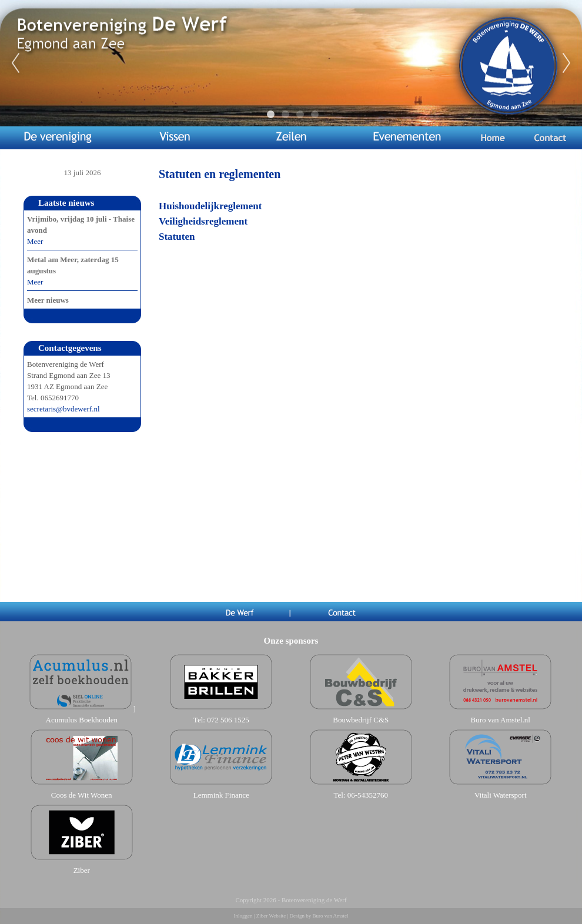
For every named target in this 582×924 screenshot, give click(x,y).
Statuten (177, 237)
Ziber (82, 870)
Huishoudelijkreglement (210, 206)
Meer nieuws (48, 300)
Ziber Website (271, 916)
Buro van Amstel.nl (501, 720)
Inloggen (243, 916)
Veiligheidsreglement (203, 221)
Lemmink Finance (221, 795)
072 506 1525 (228, 720)
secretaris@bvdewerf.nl (63, 409)
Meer (35, 241)
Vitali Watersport (501, 795)
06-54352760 (368, 795)
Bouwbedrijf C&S (361, 720)
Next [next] (567, 63)
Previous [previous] (15, 63)
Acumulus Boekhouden (82, 720)
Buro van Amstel (330, 916)
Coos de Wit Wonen (82, 795)
